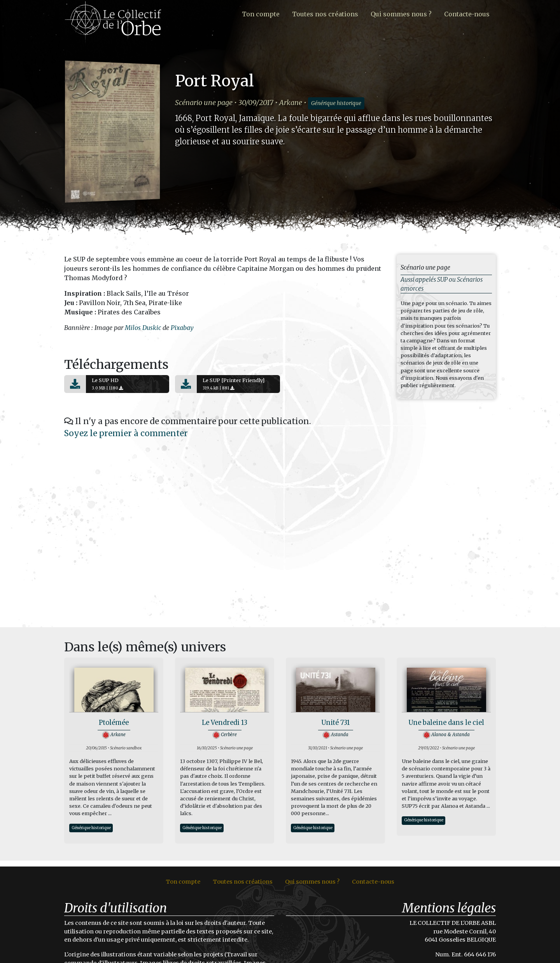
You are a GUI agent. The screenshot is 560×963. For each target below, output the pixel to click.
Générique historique (336, 103)
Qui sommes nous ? (401, 14)
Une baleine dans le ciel (446, 723)
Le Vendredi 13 (225, 723)
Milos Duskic (143, 328)
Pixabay (182, 328)
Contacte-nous (467, 14)
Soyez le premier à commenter (126, 433)
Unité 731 (335, 723)
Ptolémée (114, 723)
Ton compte (261, 14)
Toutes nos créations (325, 14)
